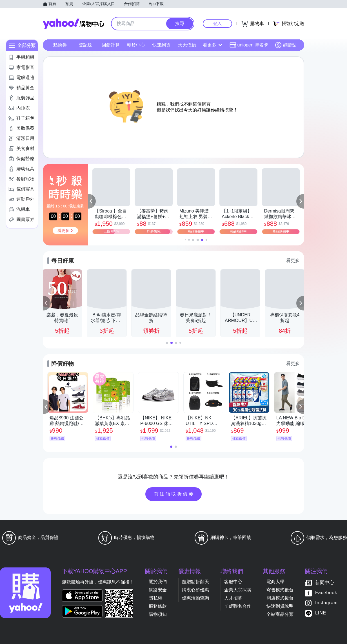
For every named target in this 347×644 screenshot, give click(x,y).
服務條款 (158, 606)
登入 (217, 24)
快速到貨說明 (280, 606)
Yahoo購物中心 (74, 24)
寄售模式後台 (280, 590)
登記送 (85, 45)
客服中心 (233, 582)
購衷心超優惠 (195, 590)
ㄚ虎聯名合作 (238, 606)
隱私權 (155, 598)
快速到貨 (161, 45)
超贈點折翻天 (195, 582)
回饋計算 (111, 45)
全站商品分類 (280, 614)
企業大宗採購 (238, 590)
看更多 (212, 45)
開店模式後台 (280, 598)
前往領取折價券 (174, 494)
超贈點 (286, 45)
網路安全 (158, 590)
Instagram (326, 603)
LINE (321, 613)
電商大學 (275, 582)
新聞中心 (325, 583)
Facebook (326, 593)
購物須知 (158, 614)
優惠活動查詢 (195, 598)
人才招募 (233, 598)
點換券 (60, 45)
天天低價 (187, 45)
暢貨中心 (136, 45)
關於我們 (158, 582)
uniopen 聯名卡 (249, 45)
